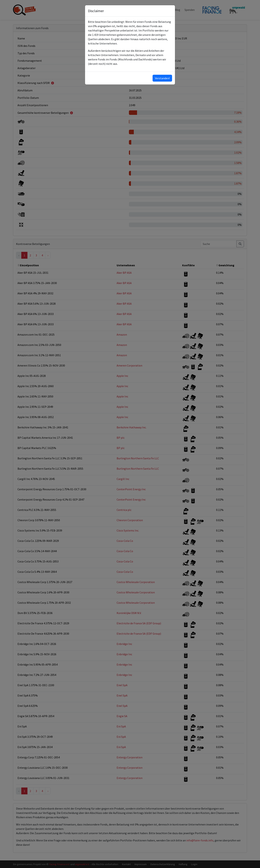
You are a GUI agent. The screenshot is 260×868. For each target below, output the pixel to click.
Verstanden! (162, 78)
